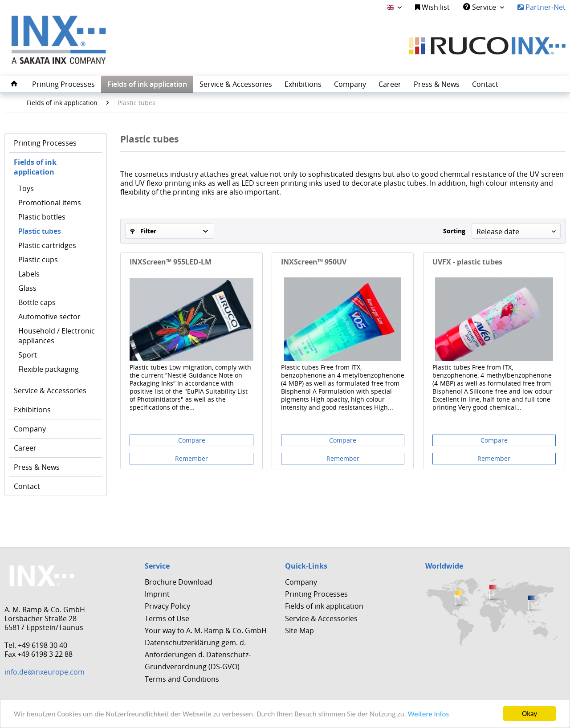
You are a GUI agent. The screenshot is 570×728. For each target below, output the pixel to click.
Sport (28, 355)
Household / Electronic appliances (57, 336)
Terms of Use (167, 618)
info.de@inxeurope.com (45, 672)
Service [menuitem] (480, 7)
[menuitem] (432, 7)
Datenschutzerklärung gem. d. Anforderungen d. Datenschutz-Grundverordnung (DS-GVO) (198, 655)
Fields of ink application (35, 167)
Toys (26, 188)
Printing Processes (45, 143)
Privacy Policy (167, 606)
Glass (27, 288)
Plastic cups (38, 260)
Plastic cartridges (47, 245)
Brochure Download (179, 582)
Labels (29, 274)
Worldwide (444, 566)
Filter (143, 231)
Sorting (454, 231)
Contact (27, 486)
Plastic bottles (42, 217)
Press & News (37, 467)
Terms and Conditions (182, 679)
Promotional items (50, 203)
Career (25, 448)
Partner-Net (541, 7)
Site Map (299, 630)
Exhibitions (32, 410)
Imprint (157, 594)
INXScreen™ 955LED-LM (171, 262)
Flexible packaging (49, 369)
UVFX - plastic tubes (467, 262)
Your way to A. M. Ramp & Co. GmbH (206, 630)
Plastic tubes (40, 231)
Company (30, 429)
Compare (192, 440)
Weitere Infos (428, 714)
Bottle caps (37, 302)
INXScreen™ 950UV (314, 262)
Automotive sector (49, 317)
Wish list (432, 7)
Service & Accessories (50, 390)
